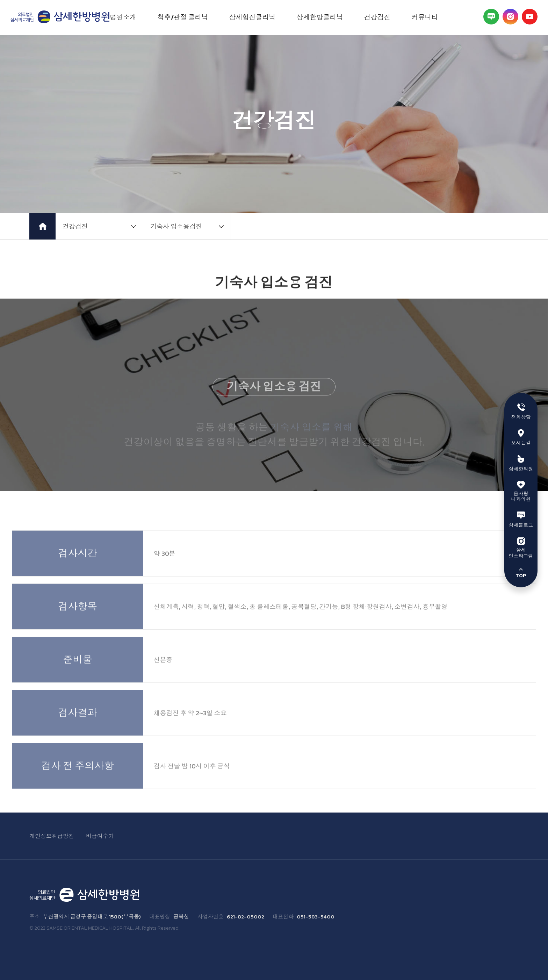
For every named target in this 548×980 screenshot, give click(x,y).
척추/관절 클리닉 (183, 17)
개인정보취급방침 (52, 836)
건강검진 (377, 17)
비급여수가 (100, 836)
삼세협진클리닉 (253, 17)
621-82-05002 (246, 917)
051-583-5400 (316, 917)
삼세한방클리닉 (320, 17)
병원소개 (123, 17)
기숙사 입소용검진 (176, 226)
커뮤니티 (425, 17)
